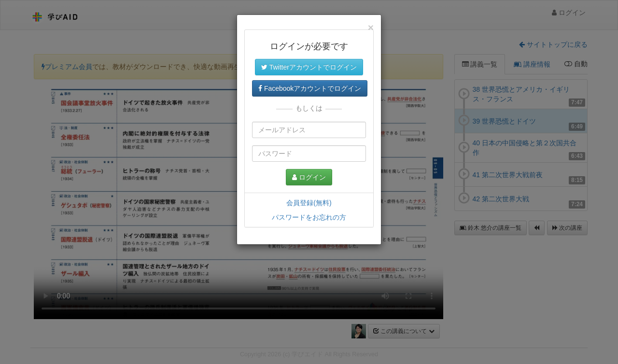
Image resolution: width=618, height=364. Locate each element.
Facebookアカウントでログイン (310, 88)
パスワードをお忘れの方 (309, 217)
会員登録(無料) (309, 203)
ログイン (309, 177)
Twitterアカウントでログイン (309, 67)
